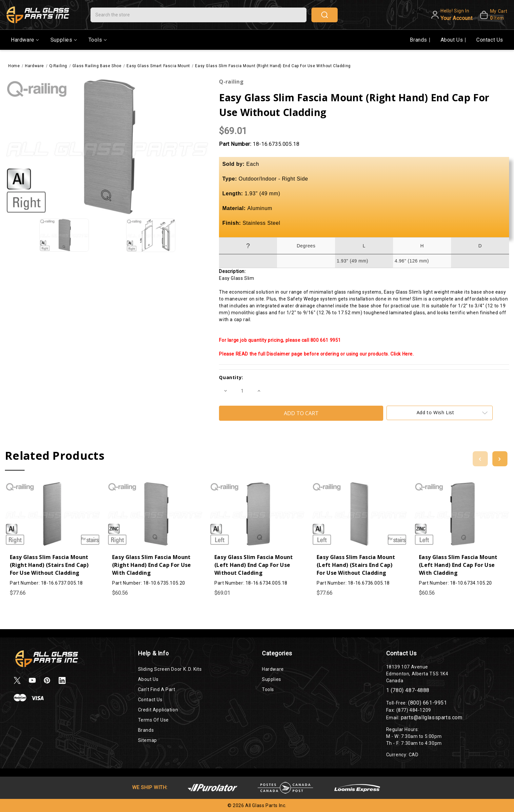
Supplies (64, 40)
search (325, 15)
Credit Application (158, 710)
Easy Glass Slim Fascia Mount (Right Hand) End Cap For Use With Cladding (151, 565)
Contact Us (490, 40)
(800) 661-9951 (427, 703)
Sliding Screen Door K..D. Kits (170, 669)
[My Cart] (491, 15)
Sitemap (148, 740)
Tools (98, 40)
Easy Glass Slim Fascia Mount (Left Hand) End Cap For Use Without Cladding (254, 565)
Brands (419, 40)
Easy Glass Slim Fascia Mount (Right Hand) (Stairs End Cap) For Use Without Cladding (49, 565)
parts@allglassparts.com (432, 717)
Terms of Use (153, 720)
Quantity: (231, 377)
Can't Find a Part (157, 689)
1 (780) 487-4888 (408, 690)
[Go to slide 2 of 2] (480, 459)
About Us (453, 40)
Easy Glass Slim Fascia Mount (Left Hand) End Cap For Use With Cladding (458, 565)
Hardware (25, 40)
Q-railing (231, 82)
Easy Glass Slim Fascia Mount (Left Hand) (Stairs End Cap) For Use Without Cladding (356, 565)
